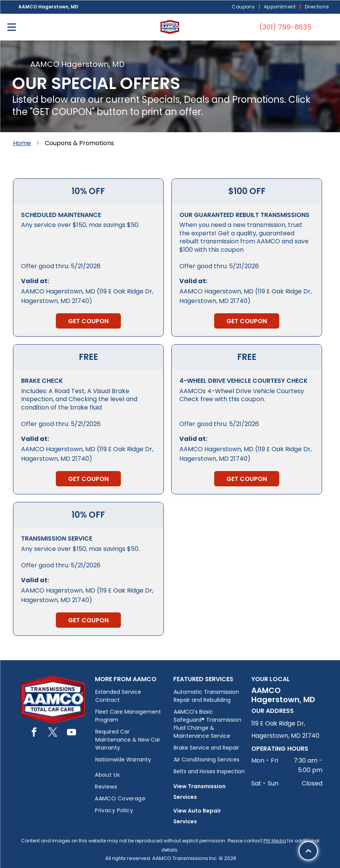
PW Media (275, 841)
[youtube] (72, 733)
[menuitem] (244, 7)
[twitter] (53, 733)
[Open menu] (12, 27)
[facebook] (34, 733)
